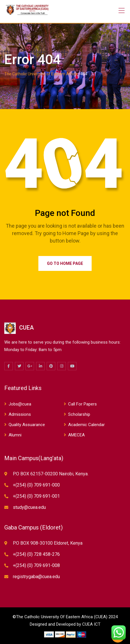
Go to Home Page (65, 263)
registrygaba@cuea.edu (36, 577)
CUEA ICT (91, 624)
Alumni (15, 435)
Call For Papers (82, 404)
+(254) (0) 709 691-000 (36, 485)
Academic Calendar (86, 425)
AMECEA (76, 435)
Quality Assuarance (27, 425)
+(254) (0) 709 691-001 (36, 496)
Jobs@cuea (20, 404)
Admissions (20, 414)
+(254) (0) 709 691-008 (36, 565)
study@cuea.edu (29, 507)
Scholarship (79, 414)
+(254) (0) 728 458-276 (36, 554)
